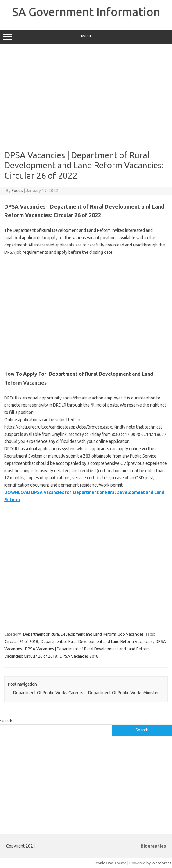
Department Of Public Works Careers (46, 693)
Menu (86, 37)
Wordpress (161, 863)
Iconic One (104, 863)
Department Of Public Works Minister (126, 693)
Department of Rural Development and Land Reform (70, 634)
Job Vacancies (131, 634)
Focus (17, 191)
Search (6, 721)
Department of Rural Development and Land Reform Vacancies (97, 641)
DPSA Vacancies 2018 (79, 656)
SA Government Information (86, 12)
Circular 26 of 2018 (21, 641)
